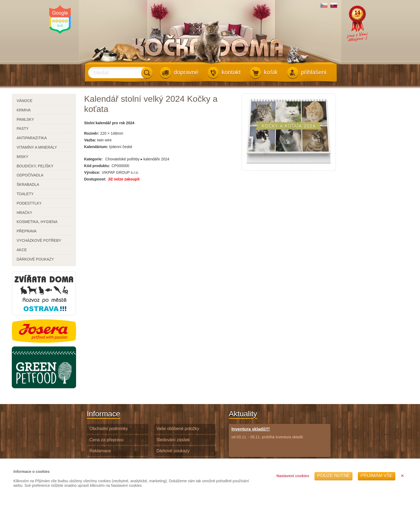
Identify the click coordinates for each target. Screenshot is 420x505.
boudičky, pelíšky (35, 166)
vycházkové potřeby (39, 240)
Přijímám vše (377, 476)
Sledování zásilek (173, 440)
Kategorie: (93, 159)
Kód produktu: (97, 166)
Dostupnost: (95, 179)
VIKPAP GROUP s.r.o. (120, 172)
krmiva (24, 110)
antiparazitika (32, 138)
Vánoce (25, 101)
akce (22, 250)
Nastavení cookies (293, 476)
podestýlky (29, 203)
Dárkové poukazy (173, 451)
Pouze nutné (333, 476)
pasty (23, 129)
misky (22, 157)
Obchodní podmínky (109, 429)
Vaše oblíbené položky (178, 429)
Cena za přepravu (106, 440)
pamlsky (25, 119)
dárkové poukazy (35, 259)
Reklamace (100, 451)
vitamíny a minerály (37, 147)
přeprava (27, 231)
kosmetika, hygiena (37, 222)
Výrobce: (92, 172)
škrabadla (28, 184)
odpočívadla (30, 175)
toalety (25, 194)
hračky (24, 213)
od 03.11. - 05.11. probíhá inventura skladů (267, 433)
